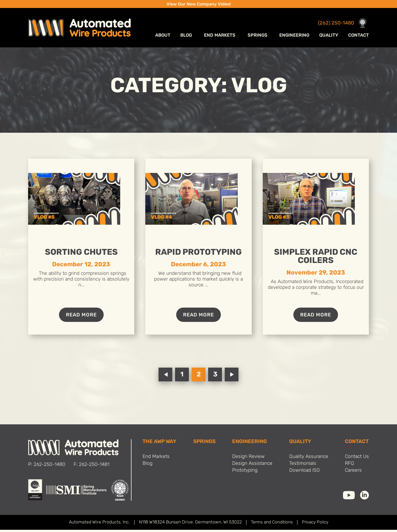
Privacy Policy (316, 525)
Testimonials (301, 466)
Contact (359, 36)
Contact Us (356, 459)
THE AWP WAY (160, 444)
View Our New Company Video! (199, 4)
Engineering (295, 36)
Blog (195, 36)
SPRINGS (204, 444)
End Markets (226, 36)
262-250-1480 (50, 467)
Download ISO (303, 473)
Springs (261, 36)
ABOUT (172, 36)
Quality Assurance (308, 459)
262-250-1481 (95, 467)
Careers (352, 473)
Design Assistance (252, 466)
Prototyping (244, 473)
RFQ (348, 466)
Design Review (247, 459)
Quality (329, 36)
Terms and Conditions (270, 525)
